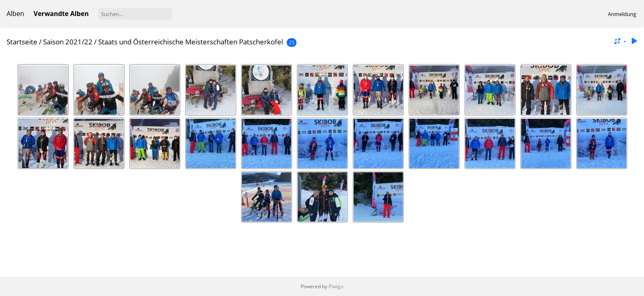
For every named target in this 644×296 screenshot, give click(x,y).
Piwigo (336, 286)
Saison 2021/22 (68, 42)
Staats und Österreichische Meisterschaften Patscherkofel (191, 42)
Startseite (22, 42)
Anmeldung (622, 14)
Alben (15, 14)
